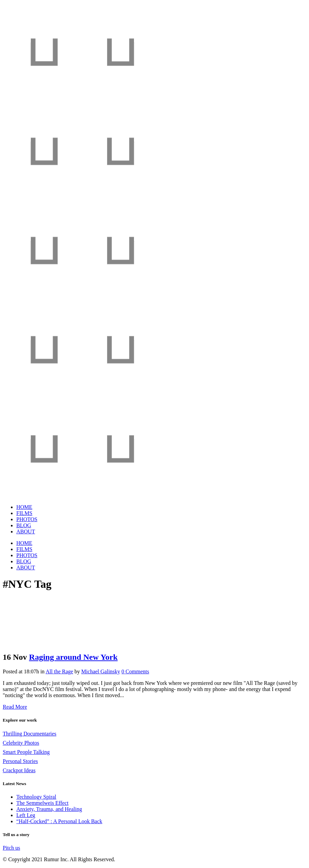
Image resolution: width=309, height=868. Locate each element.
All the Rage (59, 671)
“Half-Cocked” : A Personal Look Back (59, 821)
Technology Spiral (36, 797)
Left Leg (26, 815)
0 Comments (135, 671)
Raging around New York (73, 657)
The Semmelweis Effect (42, 803)
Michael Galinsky (101, 671)
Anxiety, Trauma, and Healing (49, 809)
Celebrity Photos (21, 743)
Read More (15, 707)
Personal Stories (20, 761)
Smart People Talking (26, 752)
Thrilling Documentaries (30, 734)
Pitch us (11, 848)
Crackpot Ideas (19, 770)
